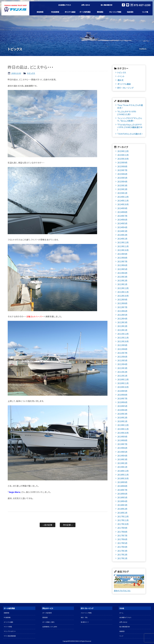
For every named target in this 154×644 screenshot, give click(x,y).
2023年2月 (122, 280)
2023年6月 (122, 265)
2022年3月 (122, 322)
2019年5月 (122, 452)
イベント (121, 76)
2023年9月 (122, 254)
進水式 (120, 80)
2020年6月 (122, 402)
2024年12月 (123, 197)
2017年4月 (122, 547)
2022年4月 (122, 319)
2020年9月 (122, 391)
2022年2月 (122, 326)
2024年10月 (123, 204)
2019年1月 (122, 467)
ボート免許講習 (85, 12)
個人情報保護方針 (106, 5)
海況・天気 (84, 617)
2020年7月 (122, 398)
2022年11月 (123, 292)
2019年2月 (122, 463)
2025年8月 (122, 166)
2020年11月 (123, 383)
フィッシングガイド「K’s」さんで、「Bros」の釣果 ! (130, 119)
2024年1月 (122, 239)
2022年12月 (123, 288)
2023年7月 (122, 261)
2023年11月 (123, 246)
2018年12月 (123, 471)
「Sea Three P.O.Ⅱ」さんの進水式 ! (130, 106)
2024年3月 (122, 231)
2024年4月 (122, 227)
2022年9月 (122, 299)
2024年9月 (122, 208)
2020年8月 (122, 395)
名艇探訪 (130, 12)
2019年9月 (122, 436)
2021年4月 (122, 364)
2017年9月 (122, 528)
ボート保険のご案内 (48, 622)
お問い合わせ (86, 5)
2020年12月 (123, 379)
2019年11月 (123, 429)
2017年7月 (122, 535)
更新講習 (100, 12)
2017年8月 (122, 532)
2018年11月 (123, 475)
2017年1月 (122, 558)
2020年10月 (123, 387)
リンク (121, 636)
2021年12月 (123, 334)
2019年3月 (122, 459)
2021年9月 (122, 345)
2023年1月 (122, 284)
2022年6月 (122, 311)
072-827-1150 (142, 5)
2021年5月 (122, 360)
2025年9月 (122, 162)
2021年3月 (122, 368)
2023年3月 (122, 277)
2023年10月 (123, 250)
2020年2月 (122, 417)
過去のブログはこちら (122, 590)
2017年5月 (122, 543)
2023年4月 (122, 273)
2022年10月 (123, 296)
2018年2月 (122, 509)
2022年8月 (122, 303)
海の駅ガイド (85, 622)
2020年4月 (122, 410)
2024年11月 (123, 201)
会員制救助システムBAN (50, 627)
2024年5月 (122, 223)
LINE (128, 5)
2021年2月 (122, 372)
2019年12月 (123, 425)
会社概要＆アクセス (65, 5)
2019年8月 (122, 440)
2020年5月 (122, 406)
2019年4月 (122, 456)
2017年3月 (122, 551)
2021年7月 (122, 353)
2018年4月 (122, 501)
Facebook (123, 5)
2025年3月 (122, 185)
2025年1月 (122, 193)
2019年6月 (122, 448)
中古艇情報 (55, 12)
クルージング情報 (115, 12)
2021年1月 (122, 376)
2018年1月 (122, 513)
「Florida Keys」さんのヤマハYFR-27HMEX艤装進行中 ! (130, 127)
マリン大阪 (15, 8)
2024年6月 (122, 220)
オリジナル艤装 (70, 12)
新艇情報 (40, 12)
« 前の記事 (48, 525)
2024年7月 (122, 216)
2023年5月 (122, 269)
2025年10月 (123, 159)
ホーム (121, 613)
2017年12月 (123, 516)
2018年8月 (122, 486)
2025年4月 (122, 181)
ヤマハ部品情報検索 (10, 636)
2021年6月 (122, 357)
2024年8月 (122, 212)
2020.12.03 (16, 73)
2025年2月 (122, 189)
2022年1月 (122, 330)
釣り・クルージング (125, 88)
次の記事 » (68, 525)
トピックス (31, 73)
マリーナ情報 (8, 627)
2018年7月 (122, 490)
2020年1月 (122, 421)
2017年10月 (123, 524)
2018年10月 (123, 478)
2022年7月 (122, 307)
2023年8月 (122, 258)
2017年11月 (123, 520)
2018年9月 (122, 482)
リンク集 (145, 12)
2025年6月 (122, 174)
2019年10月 (123, 433)
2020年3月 (122, 414)
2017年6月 (122, 539)
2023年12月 (123, 242)
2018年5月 (122, 497)
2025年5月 (122, 178)
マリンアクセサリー (10, 631)
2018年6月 (122, 494)
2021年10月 (123, 341)
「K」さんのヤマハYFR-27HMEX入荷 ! (127, 113)
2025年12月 (123, 151)
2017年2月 (122, 554)
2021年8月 (122, 349)
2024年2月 (122, 235)
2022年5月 (122, 315)
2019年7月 (122, 444)
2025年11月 (123, 155)
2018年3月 (122, 505)
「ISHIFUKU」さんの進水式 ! (130, 134)
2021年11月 (123, 338)
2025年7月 (122, 170)
